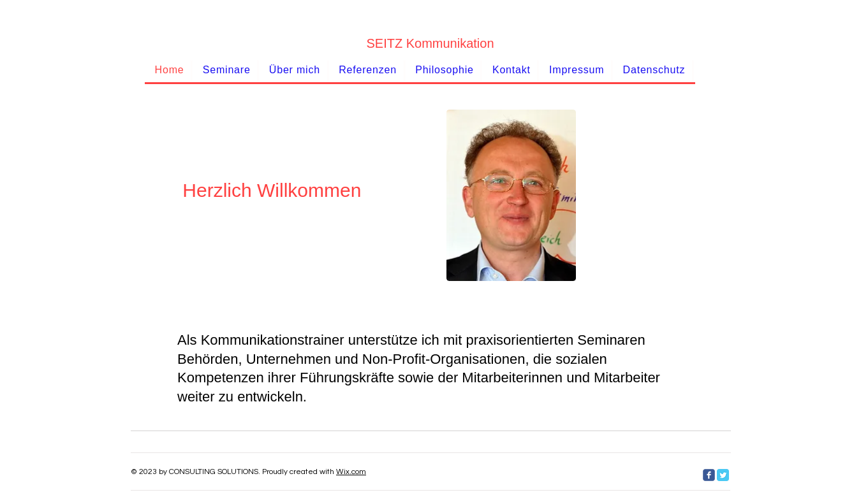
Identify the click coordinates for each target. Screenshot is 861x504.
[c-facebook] (709, 475)
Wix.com (351, 472)
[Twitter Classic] (723, 475)
